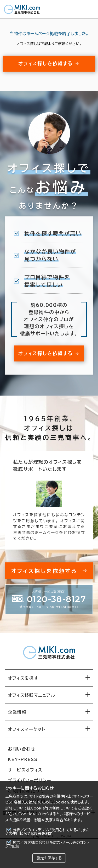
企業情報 (17, 712)
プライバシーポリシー (30, 780)
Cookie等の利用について (53, 808)
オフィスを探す (23, 678)
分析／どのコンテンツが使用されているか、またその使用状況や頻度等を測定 (47, 832)
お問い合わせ (22, 749)
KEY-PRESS (23, 759)
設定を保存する (49, 858)
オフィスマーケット (27, 729)
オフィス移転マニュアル (32, 695)
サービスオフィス (25, 770)
